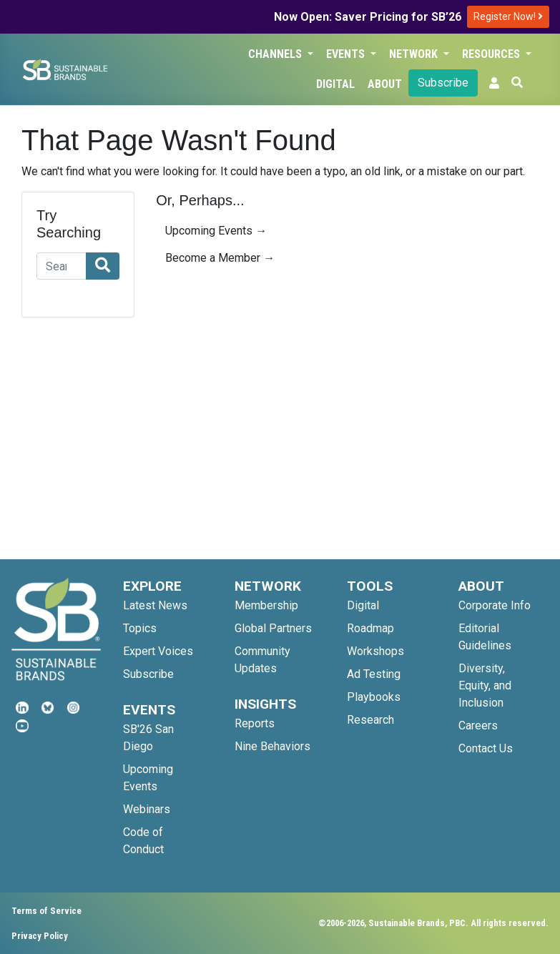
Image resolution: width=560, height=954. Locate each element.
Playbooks (374, 697)
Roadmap (370, 628)
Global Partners (273, 628)
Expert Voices (158, 651)
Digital (335, 84)
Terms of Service (46, 911)
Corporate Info (495, 605)
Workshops (375, 651)
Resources (492, 54)
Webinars (147, 809)
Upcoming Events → (216, 231)
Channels (276, 54)
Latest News (155, 605)
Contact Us (486, 748)
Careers (478, 726)
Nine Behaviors (272, 746)
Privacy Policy (40, 936)
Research (370, 720)
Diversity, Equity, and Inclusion (485, 685)
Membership (266, 605)
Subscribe (443, 83)
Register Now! (508, 16)
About (385, 84)
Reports (255, 723)
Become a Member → (220, 258)
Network (415, 54)
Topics (140, 628)
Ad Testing (374, 674)
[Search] (62, 266)
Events (347, 54)
